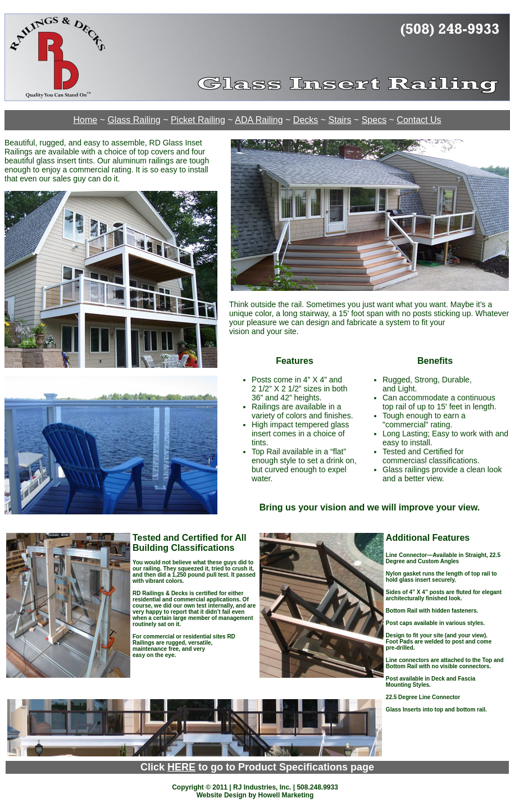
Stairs (340, 120)
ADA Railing (259, 120)
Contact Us (419, 120)
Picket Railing (198, 120)
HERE (181, 767)
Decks (306, 120)
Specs (374, 120)
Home (86, 120)
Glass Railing (134, 120)
